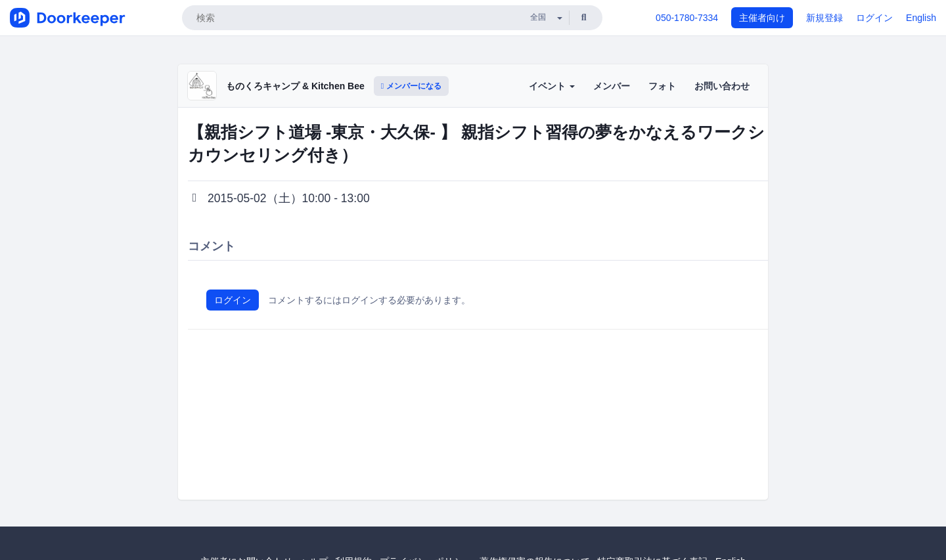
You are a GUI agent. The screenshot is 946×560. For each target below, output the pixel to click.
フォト (662, 86)
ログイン (874, 18)
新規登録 (824, 18)
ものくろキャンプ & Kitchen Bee (295, 86)
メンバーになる (411, 86)
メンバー (612, 86)
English (921, 18)
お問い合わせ (722, 86)
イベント (552, 86)
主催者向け (762, 18)
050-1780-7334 (687, 18)
